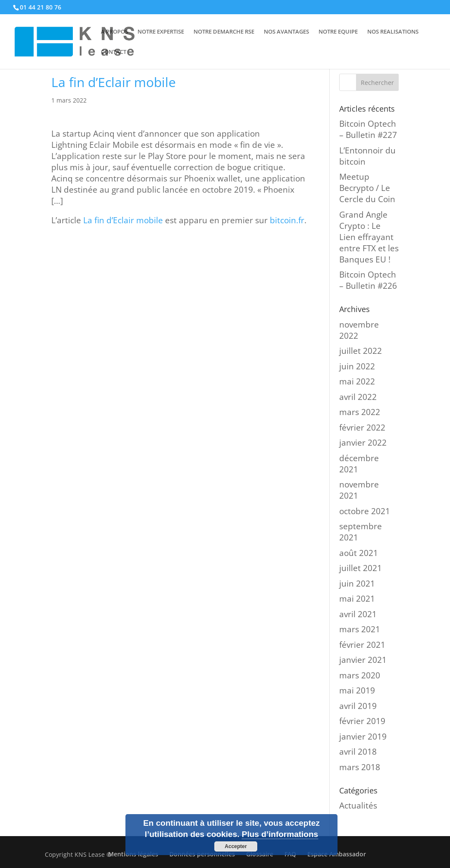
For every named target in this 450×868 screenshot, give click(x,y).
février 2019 (362, 721)
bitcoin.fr (287, 220)
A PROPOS (114, 32)
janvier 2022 (363, 443)
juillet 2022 (361, 351)
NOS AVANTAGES (286, 32)
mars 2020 (360, 675)
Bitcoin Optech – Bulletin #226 (368, 280)
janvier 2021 (363, 660)
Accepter (236, 846)
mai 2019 (357, 690)
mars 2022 (360, 412)
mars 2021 (360, 629)
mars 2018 (360, 767)
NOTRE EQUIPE (338, 32)
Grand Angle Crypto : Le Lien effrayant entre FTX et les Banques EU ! (369, 237)
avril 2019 (358, 706)
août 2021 (359, 553)
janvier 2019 (363, 737)
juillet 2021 (361, 568)
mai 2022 (357, 381)
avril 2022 (358, 397)
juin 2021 (357, 584)
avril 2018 (358, 752)
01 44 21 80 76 (41, 7)
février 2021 (362, 645)
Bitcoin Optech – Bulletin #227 (368, 129)
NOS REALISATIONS (393, 32)
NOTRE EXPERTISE (161, 32)
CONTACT (114, 52)
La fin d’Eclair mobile (123, 220)
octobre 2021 (365, 511)
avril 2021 (358, 614)
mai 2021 (357, 599)
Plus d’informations (280, 834)
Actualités (358, 806)
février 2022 (362, 428)
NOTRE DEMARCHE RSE (224, 32)
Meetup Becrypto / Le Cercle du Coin (367, 188)
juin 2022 (357, 366)
